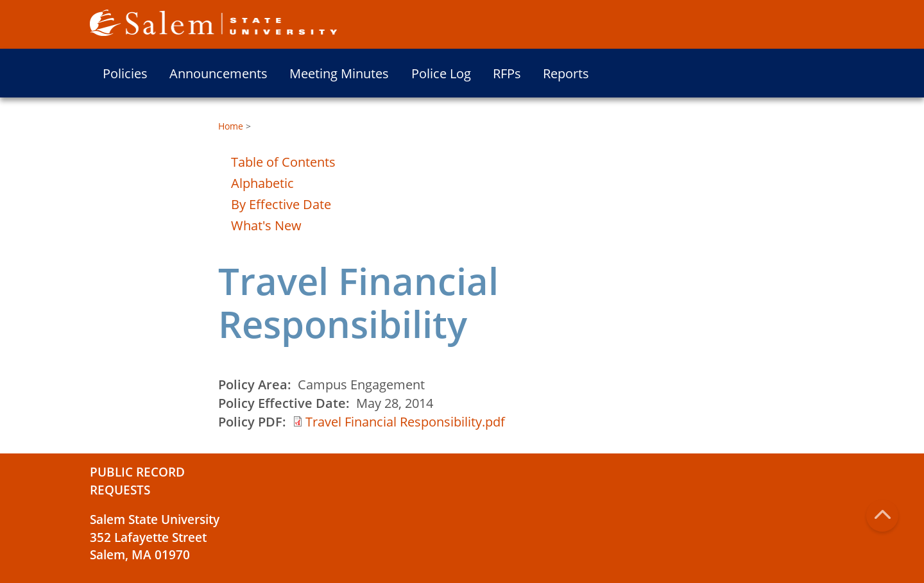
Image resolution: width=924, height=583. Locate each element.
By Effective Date (281, 204)
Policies (125, 73)
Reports (566, 73)
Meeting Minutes (339, 73)
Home (231, 126)
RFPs (507, 73)
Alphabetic (262, 183)
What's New (266, 225)
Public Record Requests (137, 481)
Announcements (218, 73)
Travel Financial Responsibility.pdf (405, 422)
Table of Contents (283, 162)
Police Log (441, 73)
